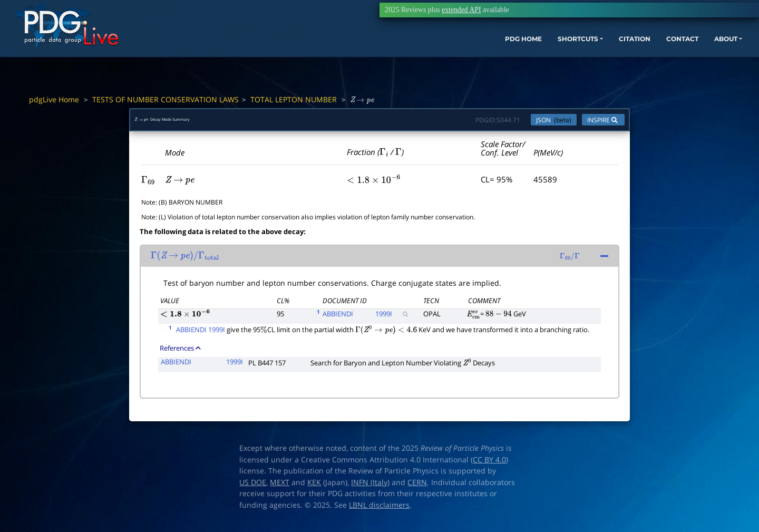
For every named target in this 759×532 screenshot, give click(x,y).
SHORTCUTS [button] (505, 57)
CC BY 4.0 (489, 465)
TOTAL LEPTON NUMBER (294, 99)
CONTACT (627, 57)
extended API (461, 10)
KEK (314, 488)
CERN (417, 488)
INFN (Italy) (370, 488)
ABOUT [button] (677, 57)
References (180, 353)
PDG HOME (441, 57)
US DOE (253, 488)
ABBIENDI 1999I (201, 335)
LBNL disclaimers (379, 510)
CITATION (572, 57)
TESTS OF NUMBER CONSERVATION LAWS (166, 99)
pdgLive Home (54, 99)
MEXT (280, 488)
